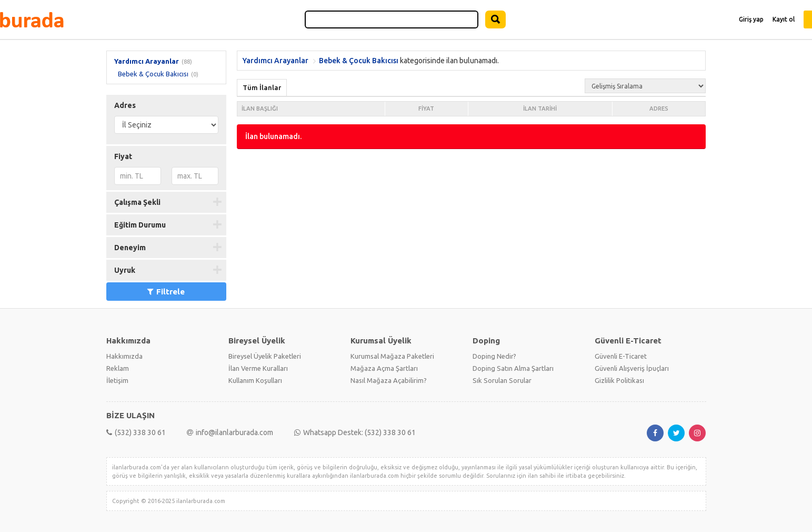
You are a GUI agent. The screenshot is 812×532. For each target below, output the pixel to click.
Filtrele (166, 292)
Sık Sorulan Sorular (502, 380)
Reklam (118, 368)
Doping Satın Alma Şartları (513, 368)
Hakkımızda (124, 356)
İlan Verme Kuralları (258, 368)
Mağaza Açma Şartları (384, 368)
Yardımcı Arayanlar (147, 61)
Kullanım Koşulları (255, 380)
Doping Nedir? (494, 356)
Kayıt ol (784, 19)
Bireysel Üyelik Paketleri (265, 356)
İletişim (117, 380)
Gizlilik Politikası (619, 380)
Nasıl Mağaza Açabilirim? (389, 380)
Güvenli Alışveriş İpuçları (632, 368)
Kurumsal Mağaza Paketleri (392, 356)
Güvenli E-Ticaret (621, 356)
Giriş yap (751, 19)
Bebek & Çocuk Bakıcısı (153, 74)
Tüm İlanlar (262, 87)
